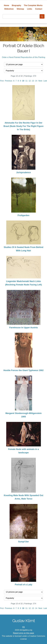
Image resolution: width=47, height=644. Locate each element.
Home (7, 5)
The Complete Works (33, 5)
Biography (16, 5)
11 (26, 81)
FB (23, 627)
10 (23, 81)
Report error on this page (24, 633)
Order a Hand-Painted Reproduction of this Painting (24, 57)
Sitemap (20, 9)
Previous (9, 81)
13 (33, 81)
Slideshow (9, 9)
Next (40, 81)
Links (30, 9)
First (2, 81)
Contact (39, 9)
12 (30, 81)
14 (36, 81)
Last (45, 81)
